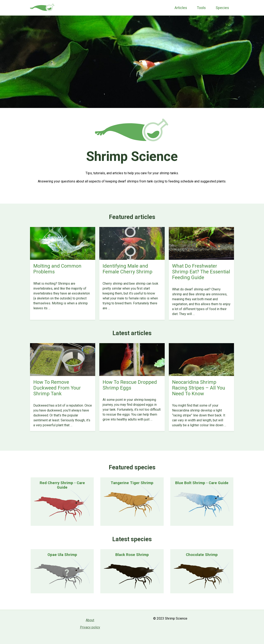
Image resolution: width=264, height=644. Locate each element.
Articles (181, 8)
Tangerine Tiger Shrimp (132, 483)
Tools (201, 8)
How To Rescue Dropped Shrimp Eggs (130, 385)
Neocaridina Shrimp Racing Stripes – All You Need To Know (199, 388)
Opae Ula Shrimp (62, 555)
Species (222, 8)
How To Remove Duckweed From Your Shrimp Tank (57, 388)
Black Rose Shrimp (132, 555)
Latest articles (132, 333)
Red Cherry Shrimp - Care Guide (62, 485)
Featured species (132, 467)
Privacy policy (90, 627)
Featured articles (132, 217)
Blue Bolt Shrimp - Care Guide (202, 483)
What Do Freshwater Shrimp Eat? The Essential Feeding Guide (201, 272)
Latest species (132, 539)
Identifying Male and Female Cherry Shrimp (127, 269)
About (90, 620)
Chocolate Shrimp (202, 555)
